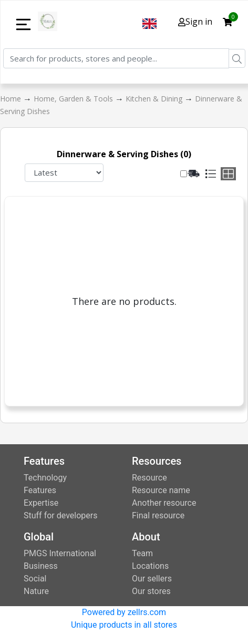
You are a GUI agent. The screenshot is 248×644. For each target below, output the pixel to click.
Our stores (151, 591)
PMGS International (60, 553)
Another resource (164, 503)
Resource (149, 478)
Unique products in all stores (124, 625)
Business (41, 566)
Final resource (158, 515)
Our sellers (152, 579)
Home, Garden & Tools (74, 99)
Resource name (161, 490)
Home (12, 99)
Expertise (41, 503)
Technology (45, 478)
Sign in (195, 22)
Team (142, 553)
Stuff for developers (60, 515)
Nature (36, 591)
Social (35, 579)
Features (40, 490)
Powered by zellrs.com (124, 612)
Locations (150, 566)
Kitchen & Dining (155, 99)
